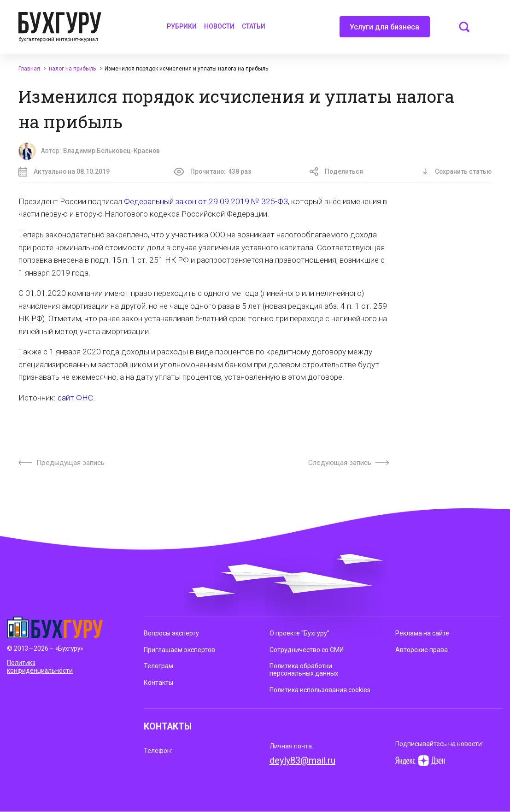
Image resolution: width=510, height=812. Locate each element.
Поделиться (336, 172)
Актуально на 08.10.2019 (64, 172)
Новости (219, 26)
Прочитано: (213, 172)
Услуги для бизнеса (384, 30)
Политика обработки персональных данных (304, 670)
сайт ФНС (75, 398)
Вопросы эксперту (171, 633)
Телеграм (158, 666)
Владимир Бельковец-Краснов (111, 151)
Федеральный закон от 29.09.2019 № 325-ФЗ (206, 201)
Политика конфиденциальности (40, 667)
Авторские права (422, 650)
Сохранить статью (457, 171)
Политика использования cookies (320, 690)
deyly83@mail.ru (302, 760)
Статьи (254, 26)
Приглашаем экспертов (179, 650)
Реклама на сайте (422, 633)
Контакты (158, 683)
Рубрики (182, 26)
